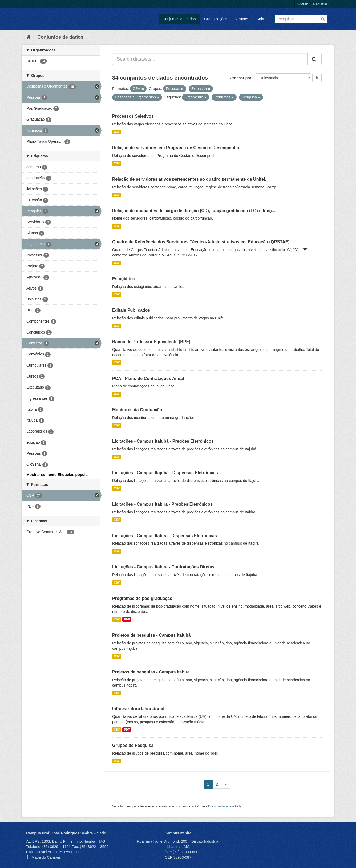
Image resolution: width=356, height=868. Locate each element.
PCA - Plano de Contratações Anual (148, 378)
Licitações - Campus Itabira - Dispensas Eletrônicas (165, 536)
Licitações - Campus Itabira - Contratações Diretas (163, 567)
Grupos (242, 19)
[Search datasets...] (210, 59)
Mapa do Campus (46, 857)
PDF (127, 619)
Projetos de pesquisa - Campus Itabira (151, 672)
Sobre (262, 19)
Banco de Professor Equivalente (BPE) (151, 342)
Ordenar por (240, 78)
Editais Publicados (131, 310)
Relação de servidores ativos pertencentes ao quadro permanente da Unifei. (189, 179)
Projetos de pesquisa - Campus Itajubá (151, 635)
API (197, 806)
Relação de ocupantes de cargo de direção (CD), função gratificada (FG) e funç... (194, 211)
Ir (317, 78)
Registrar (320, 4)
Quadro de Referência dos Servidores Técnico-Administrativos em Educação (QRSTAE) (201, 242)
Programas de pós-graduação (142, 598)
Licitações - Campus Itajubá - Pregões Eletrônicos (163, 441)
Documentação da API (224, 806)
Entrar (302, 4)
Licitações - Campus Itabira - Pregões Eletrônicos (162, 504)
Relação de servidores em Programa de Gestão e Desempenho (176, 148)
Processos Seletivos (133, 116)
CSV (117, 132)
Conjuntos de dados (179, 19)
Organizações (216, 19)
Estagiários (124, 279)
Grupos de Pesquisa (133, 745)
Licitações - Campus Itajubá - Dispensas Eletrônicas (165, 473)
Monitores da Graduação (137, 410)
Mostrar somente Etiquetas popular (58, 475)
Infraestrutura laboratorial (138, 709)
